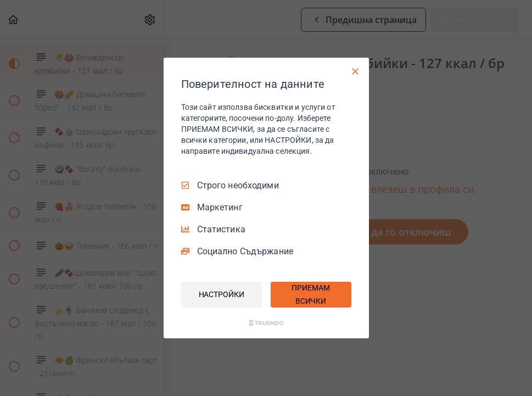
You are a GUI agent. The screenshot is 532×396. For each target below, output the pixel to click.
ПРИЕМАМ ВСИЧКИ (310, 294)
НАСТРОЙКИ (222, 294)
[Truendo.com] (266, 323)
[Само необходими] (355, 71)
